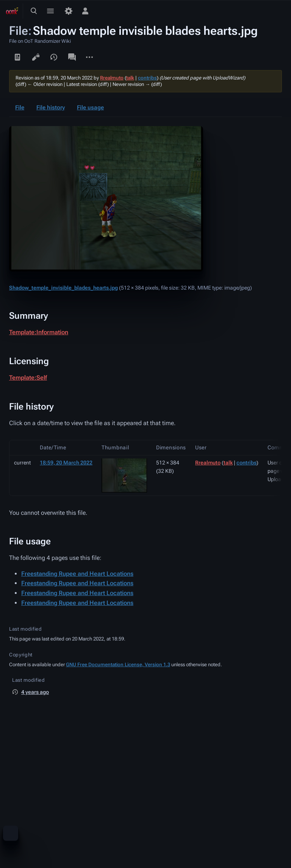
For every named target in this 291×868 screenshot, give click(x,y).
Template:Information (39, 332)
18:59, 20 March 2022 (66, 463)
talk (130, 78)
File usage (90, 108)
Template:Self (28, 378)
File (20, 108)
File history (51, 108)
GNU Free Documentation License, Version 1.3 (118, 665)
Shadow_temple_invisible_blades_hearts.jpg (63, 288)
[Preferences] (69, 11)
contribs (147, 78)
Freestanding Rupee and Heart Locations (77, 574)
